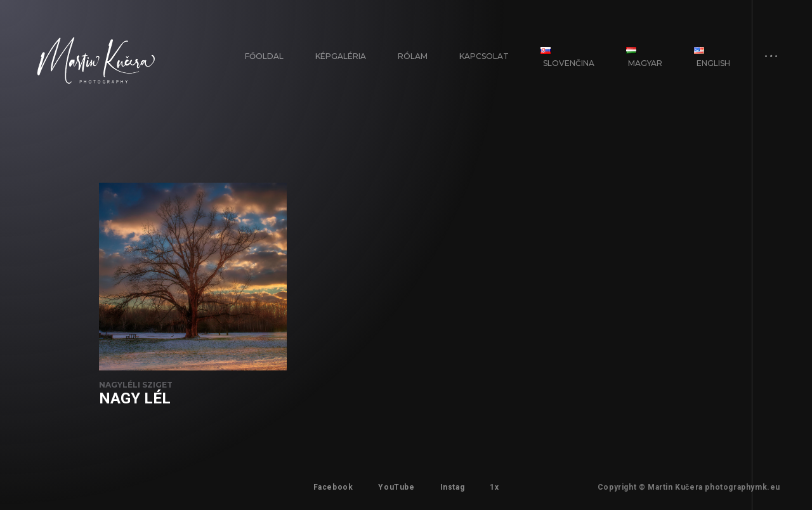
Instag (453, 487)
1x (494, 487)
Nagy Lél (135, 398)
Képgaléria (341, 56)
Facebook (333, 487)
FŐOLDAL (264, 56)
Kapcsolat (484, 56)
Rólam (413, 56)
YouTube (396, 487)
